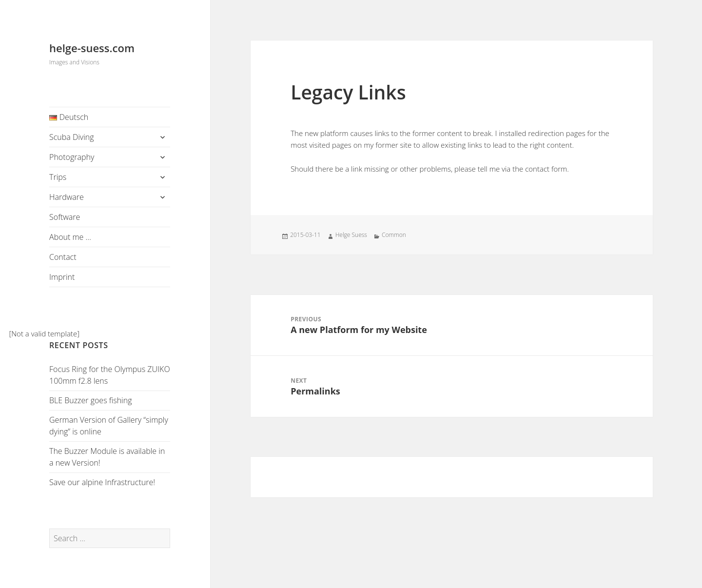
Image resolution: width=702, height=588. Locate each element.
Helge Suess (351, 235)
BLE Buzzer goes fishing (90, 400)
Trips (58, 177)
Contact (63, 257)
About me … (70, 237)
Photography (72, 157)
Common (394, 235)
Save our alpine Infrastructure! (102, 482)
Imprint (62, 277)
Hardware (67, 197)
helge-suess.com (92, 48)
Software (65, 217)
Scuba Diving (72, 137)
